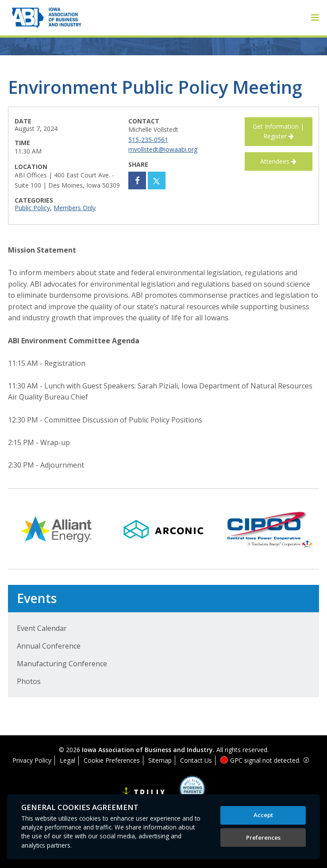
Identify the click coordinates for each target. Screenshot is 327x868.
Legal (67, 760)
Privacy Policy (32, 760)
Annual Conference (49, 646)
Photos (29, 681)
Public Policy (32, 208)
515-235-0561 (148, 140)
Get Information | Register (278, 131)
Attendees (278, 161)
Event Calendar (42, 628)
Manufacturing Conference (62, 664)
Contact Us (196, 760)
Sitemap (160, 760)
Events (37, 598)
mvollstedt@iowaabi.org (163, 149)
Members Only (75, 208)
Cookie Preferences (112, 760)
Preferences (263, 837)
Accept (263, 815)
